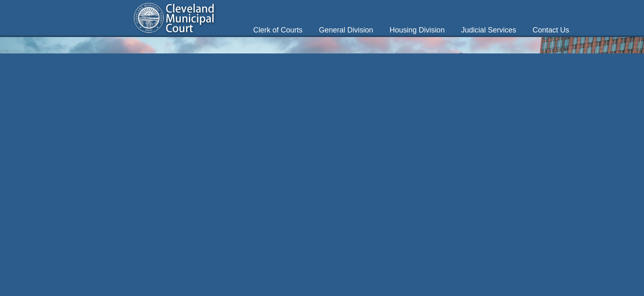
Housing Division (417, 30)
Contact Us (551, 30)
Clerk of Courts (278, 30)
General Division (346, 30)
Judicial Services (489, 30)
